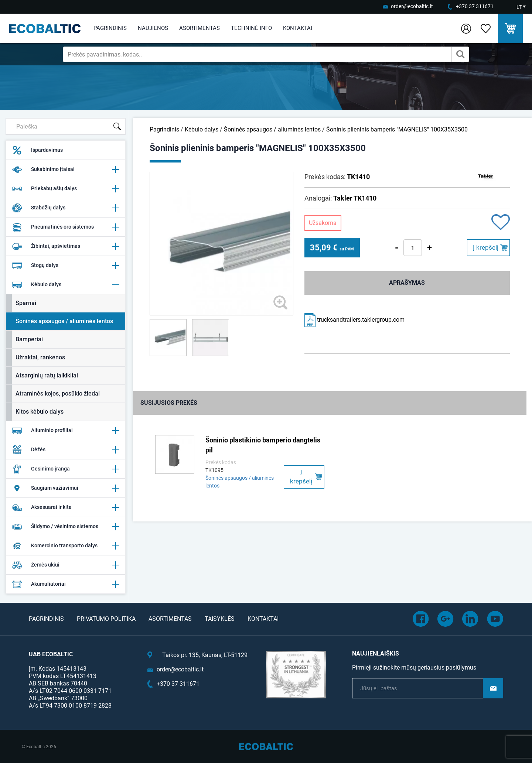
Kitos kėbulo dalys (40, 412)
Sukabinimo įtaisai (66, 170)
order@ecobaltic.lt (412, 6)
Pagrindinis (110, 28)
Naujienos (153, 28)
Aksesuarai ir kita (66, 507)
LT (519, 7)
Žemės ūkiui (66, 565)
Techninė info (251, 28)
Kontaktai (298, 28)
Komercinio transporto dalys (66, 546)
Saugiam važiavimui (66, 488)
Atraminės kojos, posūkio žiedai (58, 394)
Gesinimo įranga (66, 469)
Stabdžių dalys (66, 208)
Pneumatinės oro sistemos (66, 227)
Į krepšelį (486, 247)
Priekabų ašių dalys (66, 189)
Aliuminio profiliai (66, 431)
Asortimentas (199, 28)
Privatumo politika (106, 619)
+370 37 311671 (475, 6)
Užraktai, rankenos (40, 357)
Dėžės (66, 450)
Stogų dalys (66, 266)
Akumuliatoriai (66, 584)
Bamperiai (29, 339)
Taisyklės (220, 619)
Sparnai (26, 303)
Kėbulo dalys (66, 285)
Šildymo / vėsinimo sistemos (66, 527)
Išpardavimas (37, 150)
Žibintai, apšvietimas (66, 246)
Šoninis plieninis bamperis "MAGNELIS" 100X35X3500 (397, 129)
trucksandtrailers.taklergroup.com (354, 320)
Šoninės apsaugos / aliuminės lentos (64, 321)
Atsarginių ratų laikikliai (47, 375)
